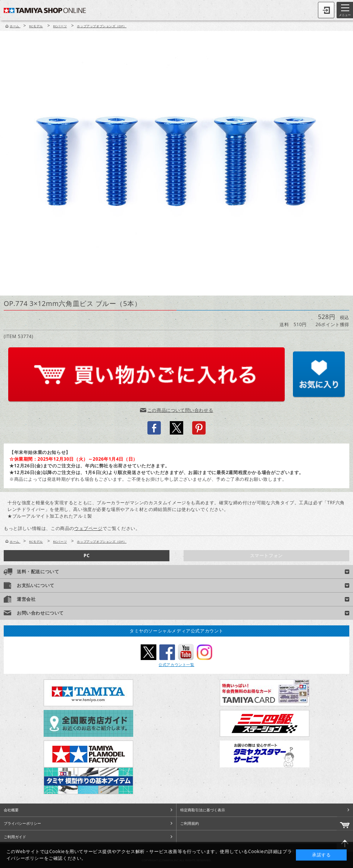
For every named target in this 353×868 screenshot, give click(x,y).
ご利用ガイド (15, 837)
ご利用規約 (190, 823)
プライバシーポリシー (22, 823)
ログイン (326, 10)
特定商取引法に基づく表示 (203, 810)
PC (87, 555)
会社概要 (11, 810)
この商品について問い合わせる (180, 410)
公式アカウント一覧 (176, 665)
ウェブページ (88, 528)
